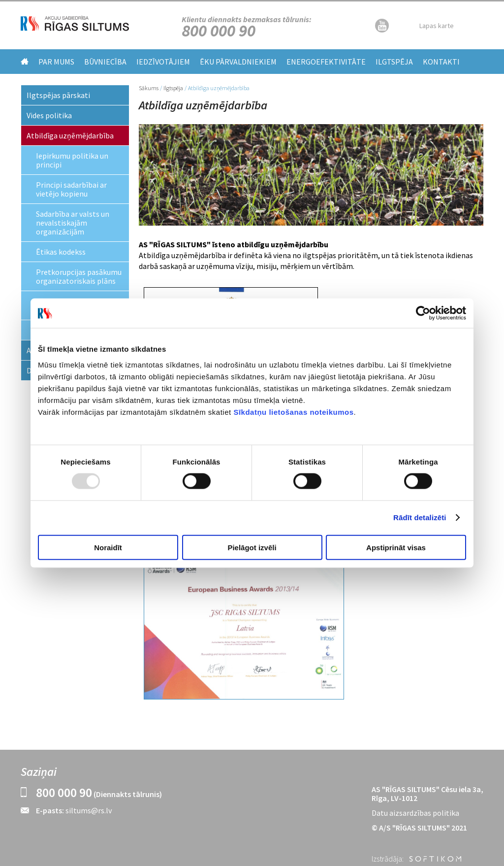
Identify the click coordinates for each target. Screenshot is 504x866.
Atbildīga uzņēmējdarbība (70, 135)
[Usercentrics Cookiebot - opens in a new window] (423, 313)
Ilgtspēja (394, 62)
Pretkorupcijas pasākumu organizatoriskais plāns (79, 276)
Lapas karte (437, 26)
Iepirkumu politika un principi (72, 160)
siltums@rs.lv (89, 810)
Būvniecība (105, 62)
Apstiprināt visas (396, 547)
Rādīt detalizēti (420, 517)
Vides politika (49, 115)
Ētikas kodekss (61, 252)
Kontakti (441, 62)
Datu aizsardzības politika (415, 813)
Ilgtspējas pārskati (58, 95)
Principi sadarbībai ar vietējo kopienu (71, 189)
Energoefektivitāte (326, 62)
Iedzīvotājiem (163, 62)
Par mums (56, 62)
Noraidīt (108, 547)
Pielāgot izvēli (252, 547)
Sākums (149, 88)
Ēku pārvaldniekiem (238, 62)
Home (25, 61)
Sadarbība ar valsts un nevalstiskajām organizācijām (73, 223)
